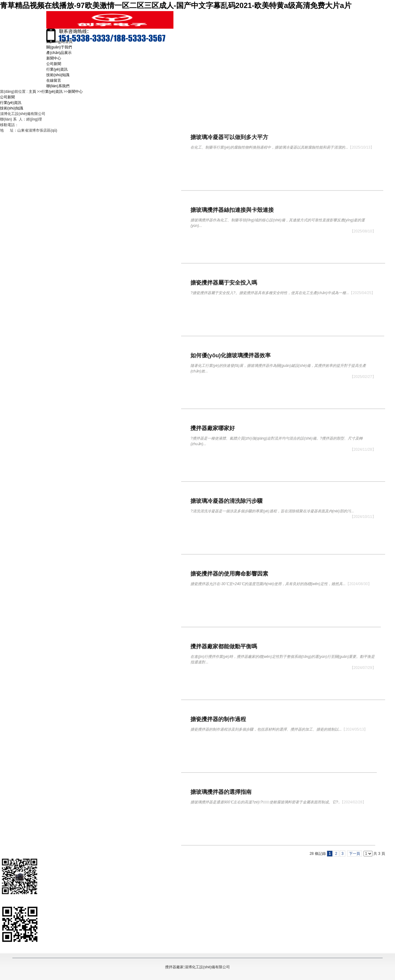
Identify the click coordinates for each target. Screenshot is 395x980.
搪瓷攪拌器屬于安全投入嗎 (224, 283)
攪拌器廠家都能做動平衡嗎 (224, 646)
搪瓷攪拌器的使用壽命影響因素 (229, 574)
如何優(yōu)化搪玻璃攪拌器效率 (231, 355)
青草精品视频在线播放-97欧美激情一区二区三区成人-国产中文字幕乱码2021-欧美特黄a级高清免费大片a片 (176, 5)
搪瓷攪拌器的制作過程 (218, 719)
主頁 (32, 92)
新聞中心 (75, 92)
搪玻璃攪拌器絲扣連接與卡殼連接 (232, 210)
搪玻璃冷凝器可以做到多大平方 (229, 137)
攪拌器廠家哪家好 (213, 428)
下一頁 (355, 854)
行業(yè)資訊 (52, 92)
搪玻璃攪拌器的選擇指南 (221, 792)
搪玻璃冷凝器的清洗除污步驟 (227, 501)
